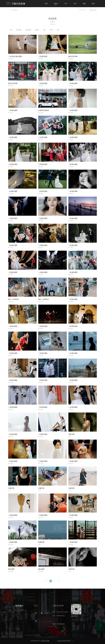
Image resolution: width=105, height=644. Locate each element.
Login (73, 641)
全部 (11, 30)
